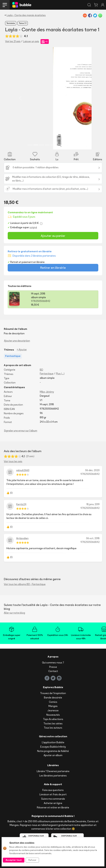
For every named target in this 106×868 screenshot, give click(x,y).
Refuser (32, 860)
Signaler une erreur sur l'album (21, 430)
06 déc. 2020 (92, 470)
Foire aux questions (53, 790)
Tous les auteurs (53, 728)
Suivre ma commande (53, 799)
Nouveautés (53, 715)
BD (41, 370)
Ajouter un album (53, 755)
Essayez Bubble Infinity (53, 747)
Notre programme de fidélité (53, 751)
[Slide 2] (36, 145)
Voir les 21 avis (13, 41)
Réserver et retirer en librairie (53, 807)
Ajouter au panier (53, 235)
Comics (53, 702)
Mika (42, 392)
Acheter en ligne (53, 803)
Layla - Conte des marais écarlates (26, 15)
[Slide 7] (65, 145)
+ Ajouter (22, 349)
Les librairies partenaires (53, 775)
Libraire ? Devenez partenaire (53, 771)
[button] (20, 98)
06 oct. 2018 (93, 538)
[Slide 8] (70, 145)
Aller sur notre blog (14, 613)
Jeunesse (53, 710)
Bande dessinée (53, 697)
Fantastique (47, 373)
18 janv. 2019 (93, 504)
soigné (33, 227)
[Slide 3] (42, 145)
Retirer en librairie (53, 267)
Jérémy (50, 392)
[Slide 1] (30, 145)
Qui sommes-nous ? (53, 662)
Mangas (53, 706)
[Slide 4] (47, 145)
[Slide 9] (76, 145)
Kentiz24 (21, 504)
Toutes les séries (53, 723)
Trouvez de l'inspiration (53, 693)
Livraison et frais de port (53, 794)
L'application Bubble (53, 742)
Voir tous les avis (13, 461)
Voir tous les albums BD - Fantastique (25, 584)
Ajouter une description (17, 341)
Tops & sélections (53, 719)
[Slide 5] (53, 145)
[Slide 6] (59, 145)
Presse (53, 667)
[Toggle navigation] (5, 5)
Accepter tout (14, 860)
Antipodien (22, 538)
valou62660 (23, 470)
